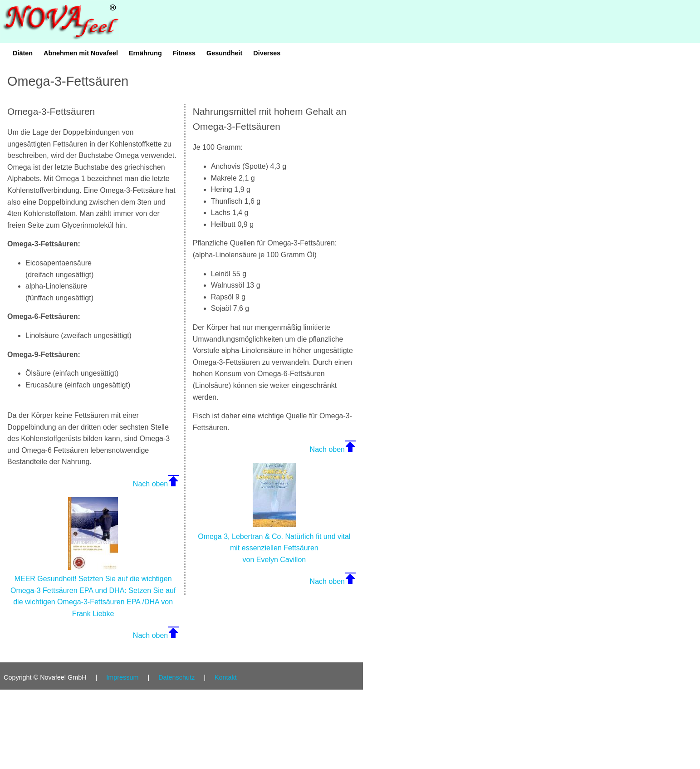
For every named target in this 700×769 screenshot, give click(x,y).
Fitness (184, 53)
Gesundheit (224, 53)
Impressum (122, 677)
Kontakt (226, 677)
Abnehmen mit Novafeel (81, 53)
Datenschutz (176, 677)
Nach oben (150, 484)
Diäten (23, 53)
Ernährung (145, 53)
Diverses (267, 53)
